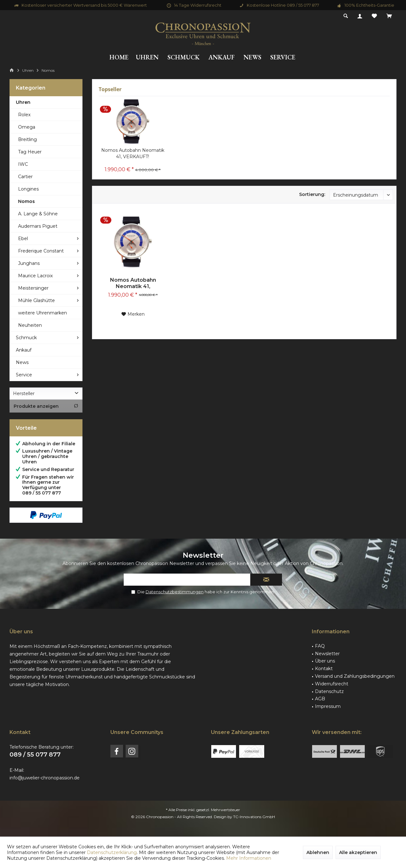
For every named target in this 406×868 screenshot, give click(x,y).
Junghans (29, 263)
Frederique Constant (41, 251)
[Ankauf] (222, 57)
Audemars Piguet (38, 226)
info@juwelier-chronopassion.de (45, 778)
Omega (27, 127)
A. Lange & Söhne (38, 214)
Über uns (325, 661)
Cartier (25, 177)
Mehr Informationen (249, 858)
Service (24, 375)
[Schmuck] (183, 57)
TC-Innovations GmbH (254, 817)
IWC (23, 164)
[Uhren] (147, 57)
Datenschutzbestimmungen (175, 592)
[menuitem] (389, 16)
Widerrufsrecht (332, 684)
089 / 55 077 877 (35, 754)
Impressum (328, 706)
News (22, 362)
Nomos (26, 201)
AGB (320, 699)
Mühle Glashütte (36, 300)
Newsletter (327, 654)
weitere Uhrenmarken (43, 313)
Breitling (27, 139)
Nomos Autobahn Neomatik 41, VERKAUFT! (133, 153)
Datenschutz (329, 691)
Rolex (24, 115)
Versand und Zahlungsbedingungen (355, 676)
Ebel (23, 239)
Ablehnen (318, 852)
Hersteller (24, 394)
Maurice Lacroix (35, 276)
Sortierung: (312, 194)
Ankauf (24, 350)
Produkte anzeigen (46, 406)
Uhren (23, 102)
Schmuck (26, 338)
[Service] (283, 57)
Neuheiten (30, 325)
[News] (252, 57)
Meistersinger (33, 288)
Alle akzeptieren (358, 852)
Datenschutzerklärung (112, 852)
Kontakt (324, 669)
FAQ (320, 646)
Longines (28, 189)
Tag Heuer (30, 152)
